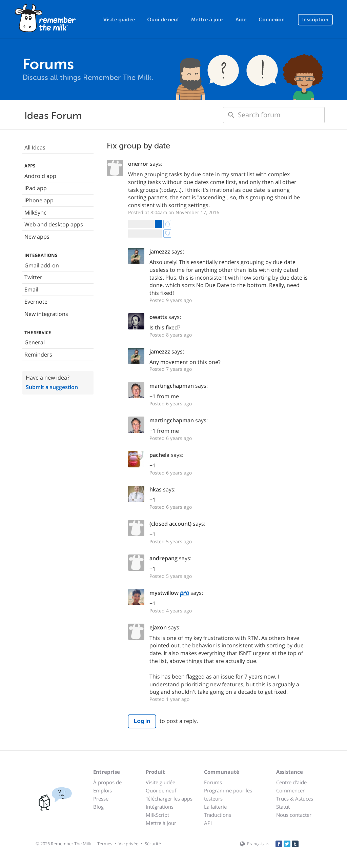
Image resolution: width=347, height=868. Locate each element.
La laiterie (215, 807)
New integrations (46, 314)
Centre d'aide (291, 782)
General (35, 342)
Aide (241, 20)
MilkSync (35, 213)
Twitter (33, 277)
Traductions (218, 815)
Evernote (36, 302)
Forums (213, 782)
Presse (101, 799)
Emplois (103, 790)
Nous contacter (294, 815)
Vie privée (128, 844)
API (208, 823)
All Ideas (35, 147)
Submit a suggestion (52, 387)
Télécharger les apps (169, 799)
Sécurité (153, 844)
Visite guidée (119, 20)
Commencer (290, 790)
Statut (283, 807)
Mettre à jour (207, 20)
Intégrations (160, 807)
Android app (40, 176)
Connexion (272, 20)
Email (31, 289)
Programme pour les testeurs (228, 794)
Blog (98, 807)
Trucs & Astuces (295, 799)
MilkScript (157, 815)
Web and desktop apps (54, 224)
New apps (37, 237)
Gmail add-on (42, 265)
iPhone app (39, 200)
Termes (105, 844)
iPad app (36, 188)
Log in (142, 721)
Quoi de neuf (163, 20)
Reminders (38, 355)
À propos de (107, 782)
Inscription (315, 20)
